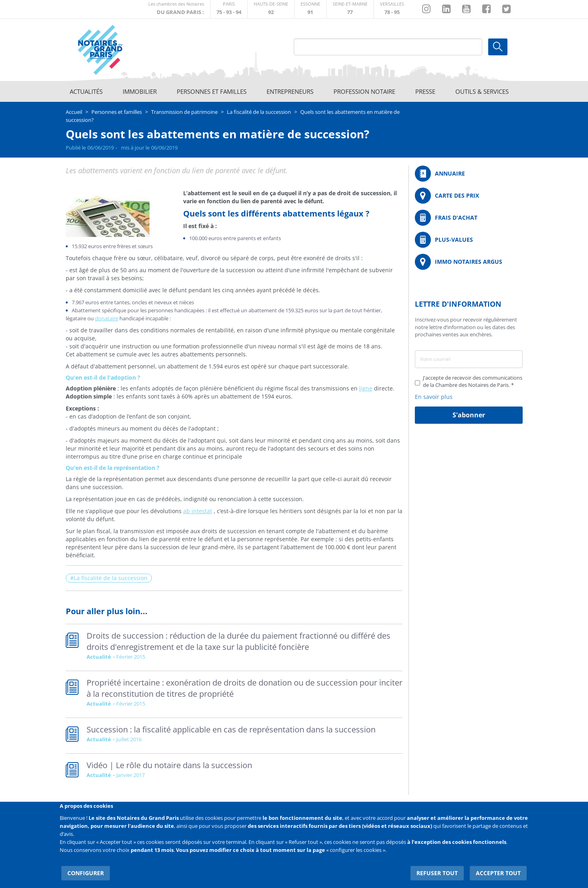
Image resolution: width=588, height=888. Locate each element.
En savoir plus (434, 397)
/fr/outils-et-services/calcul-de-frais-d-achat (469, 218)
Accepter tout (500, 868)
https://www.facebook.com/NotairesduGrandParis (486, 9)
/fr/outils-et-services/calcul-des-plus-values (469, 240)
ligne (366, 388)
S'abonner (469, 415)
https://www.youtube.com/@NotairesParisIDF (466, 9)
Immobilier (140, 91)
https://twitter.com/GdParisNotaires (506, 9)
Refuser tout (441, 868)
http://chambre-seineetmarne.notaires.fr (350, 9)
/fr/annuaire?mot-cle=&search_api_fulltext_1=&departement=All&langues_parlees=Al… (469, 174)
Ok (498, 47)
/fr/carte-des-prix (469, 196)
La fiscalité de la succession (259, 112)
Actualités (86, 91)
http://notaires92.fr (271, 9)
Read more (234, 647)
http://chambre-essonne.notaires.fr (310, 9)
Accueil (74, 112)
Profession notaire (364, 91)
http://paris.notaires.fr (229, 9)
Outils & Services (482, 91)
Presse (425, 91)
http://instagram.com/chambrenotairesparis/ (426, 9)
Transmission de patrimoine (184, 112)
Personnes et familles (212, 91)
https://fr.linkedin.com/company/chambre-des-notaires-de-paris (446, 9)
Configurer (84, 868)
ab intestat (198, 511)
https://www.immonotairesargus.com (469, 262)
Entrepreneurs (290, 91)
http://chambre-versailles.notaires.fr (392, 9)
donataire (107, 318)
